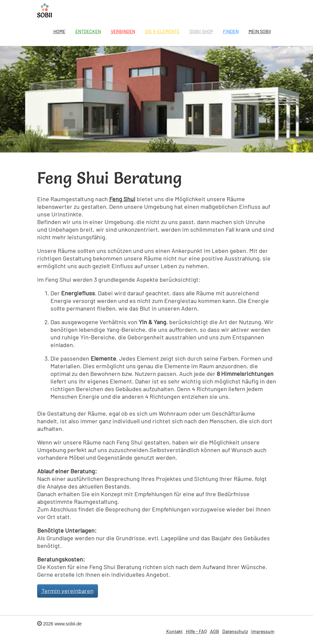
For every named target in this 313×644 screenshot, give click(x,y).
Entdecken (88, 31)
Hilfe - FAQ (196, 631)
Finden (231, 31)
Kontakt (174, 631)
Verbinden (123, 31)
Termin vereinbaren (68, 591)
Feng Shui (122, 199)
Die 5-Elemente (162, 31)
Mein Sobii (260, 31)
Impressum (263, 631)
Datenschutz (235, 631)
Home (59, 31)
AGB (215, 631)
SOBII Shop (201, 31)
